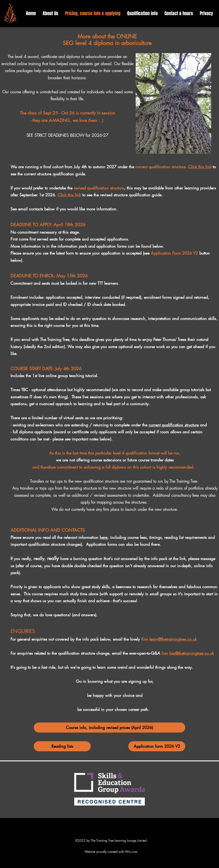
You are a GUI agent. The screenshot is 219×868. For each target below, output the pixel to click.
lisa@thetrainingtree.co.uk (192, 653)
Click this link (200, 167)
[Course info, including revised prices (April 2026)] (109, 728)
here (103, 537)
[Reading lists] (62, 746)
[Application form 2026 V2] (157, 746)
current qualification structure (174, 425)
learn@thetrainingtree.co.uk (173, 639)
